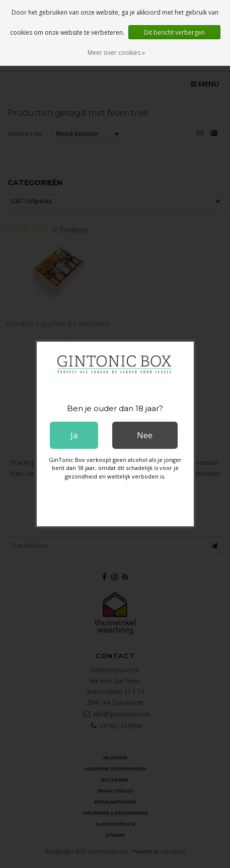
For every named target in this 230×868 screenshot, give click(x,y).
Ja (74, 435)
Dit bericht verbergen (174, 32)
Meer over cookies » (116, 53)
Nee (145, 435)
